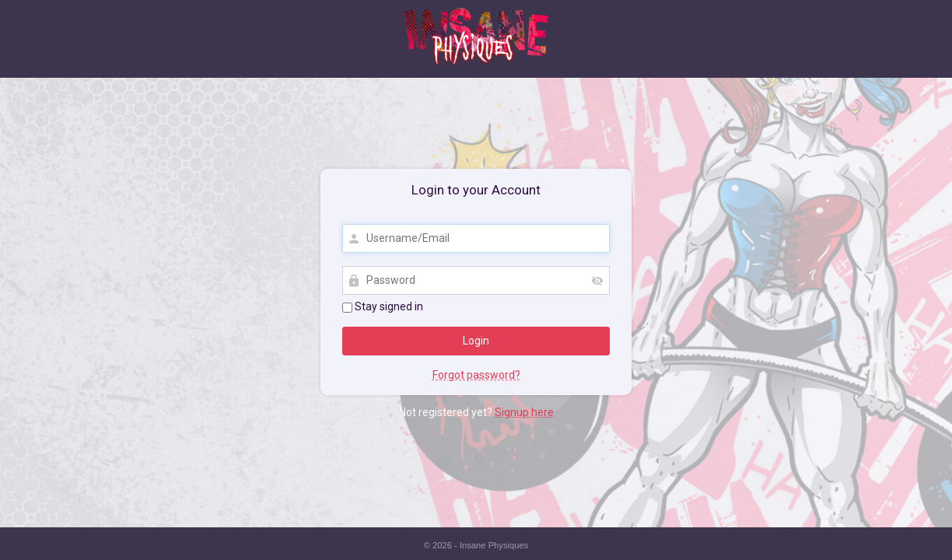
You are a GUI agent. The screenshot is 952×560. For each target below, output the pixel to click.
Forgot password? (476, 375)
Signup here (524, 412)
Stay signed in (383, 306)
